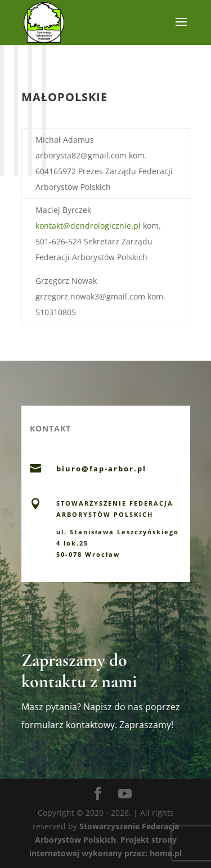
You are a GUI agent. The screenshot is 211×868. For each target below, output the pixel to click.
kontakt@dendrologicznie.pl (88, 226)
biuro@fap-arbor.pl (101, 469)
